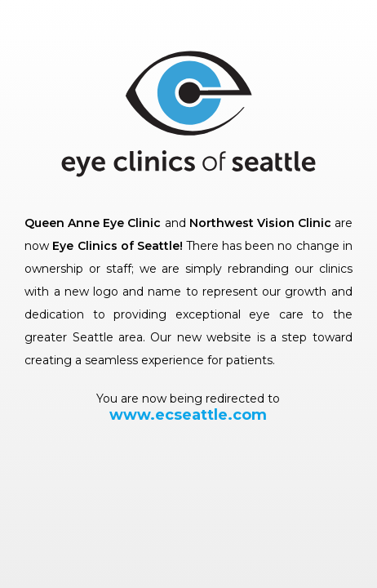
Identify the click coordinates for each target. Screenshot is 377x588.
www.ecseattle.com (188, 415)
